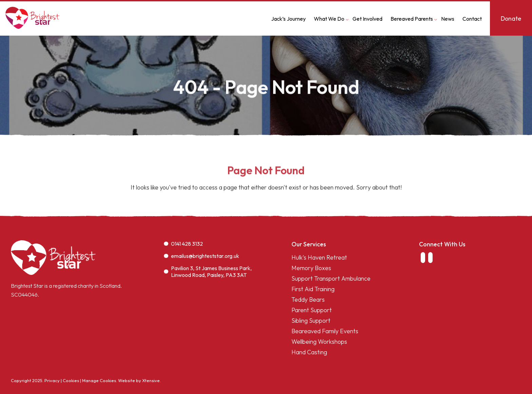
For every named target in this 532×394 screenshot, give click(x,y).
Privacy (52, 380)
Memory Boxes (311, 268)
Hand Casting (309, 352)
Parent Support (312, 310)
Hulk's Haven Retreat (319, 257)
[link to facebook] (423, 258)
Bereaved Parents (412, 19)
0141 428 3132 (183, 244)
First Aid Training (313, 289)
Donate (511, 18)
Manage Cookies (99, 380)
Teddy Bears (308, 299)
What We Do (329, 19)
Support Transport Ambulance (331, 278)
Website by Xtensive (139, 380)
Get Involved (367, 19)
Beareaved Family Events (325, 331)
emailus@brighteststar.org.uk (202, 256)
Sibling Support (311, 321)
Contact (472, 19)
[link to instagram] (431, 258)
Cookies (71, 380)
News (448, 19)
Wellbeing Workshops (319, 342)
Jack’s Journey (288, 19)
